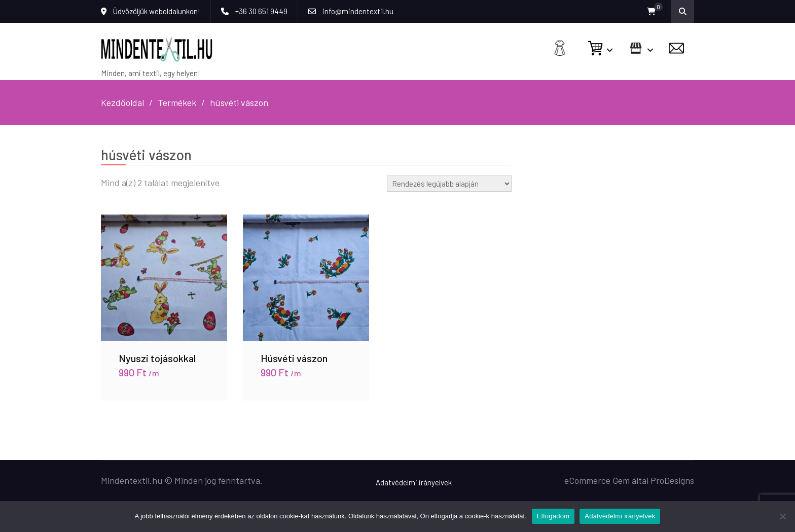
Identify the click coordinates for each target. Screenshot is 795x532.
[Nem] (782, 516)
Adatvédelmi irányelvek (414, 482)
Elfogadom (553, 516)
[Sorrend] (449, 184)
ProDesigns (672, 480)
